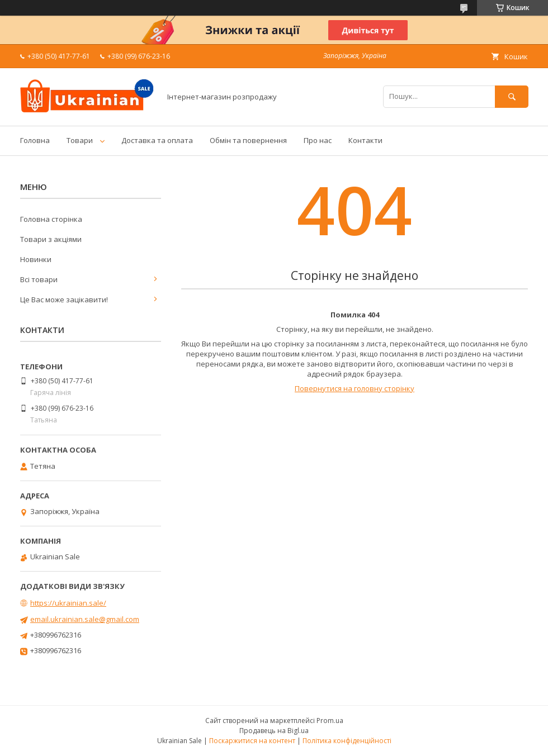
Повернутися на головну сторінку (355, 388)
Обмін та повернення (248, 140)
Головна (35, 140)
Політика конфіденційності (347, 741)
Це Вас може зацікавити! (64, 299)
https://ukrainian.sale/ (68, 603)
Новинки (36, 259)
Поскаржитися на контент (252, 741)
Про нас (318, 140)
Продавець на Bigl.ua (274, 731)
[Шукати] (512, 96)
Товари (80, 140)
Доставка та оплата (157, 140)
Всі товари (39, 279)
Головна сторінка (51, 219)
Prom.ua (330, 721)
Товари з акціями (51, 239)
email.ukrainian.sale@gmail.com (85, 619)
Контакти (365, 140)
